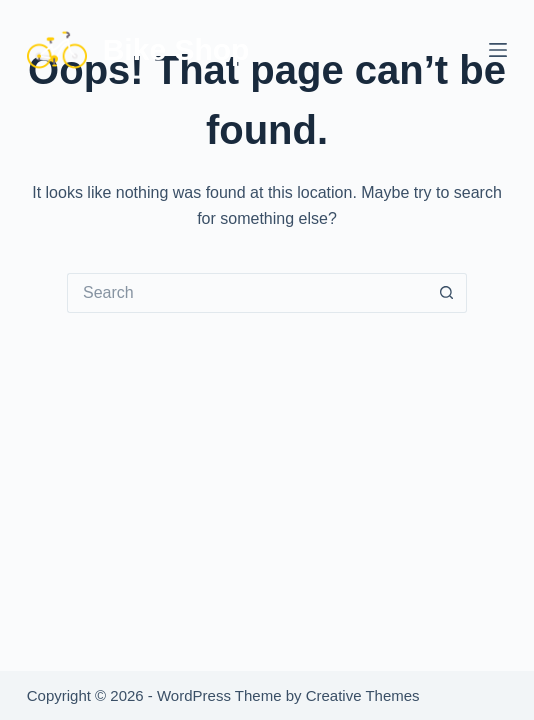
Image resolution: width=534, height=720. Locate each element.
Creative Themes (363, 695)
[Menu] (498, 50)
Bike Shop (176, 49)
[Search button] (447, 293)
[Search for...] (247, 293)
